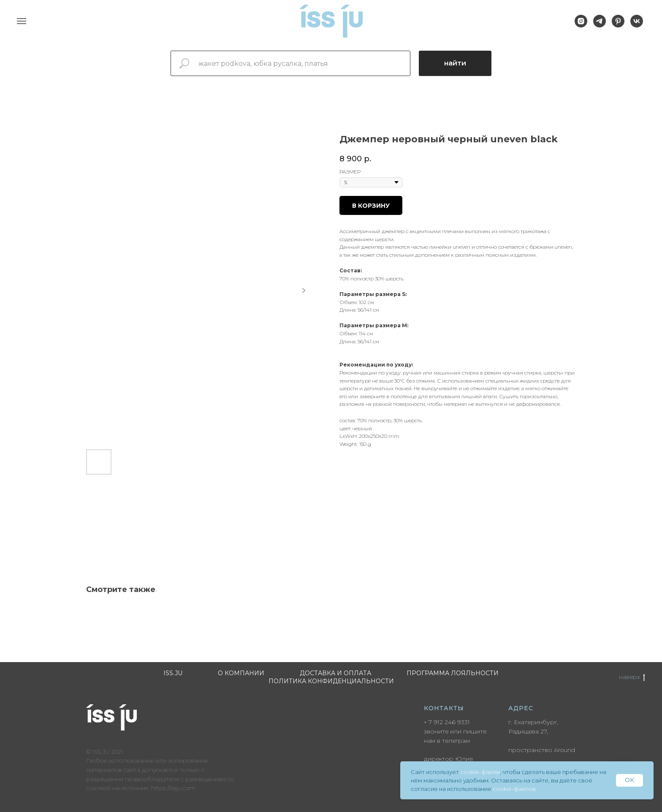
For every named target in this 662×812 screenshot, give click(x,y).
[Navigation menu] (22, 21)
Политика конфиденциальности (331, 681)
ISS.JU (173, 673)
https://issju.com (173, 788)
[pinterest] (618, 25)
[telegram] (600, 25)
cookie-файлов (514, 789)
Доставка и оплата (335, 673)
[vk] (637, 25)
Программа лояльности (453, 673)
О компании (241, 673)
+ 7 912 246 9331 (447, 722)
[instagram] (581, 25)
